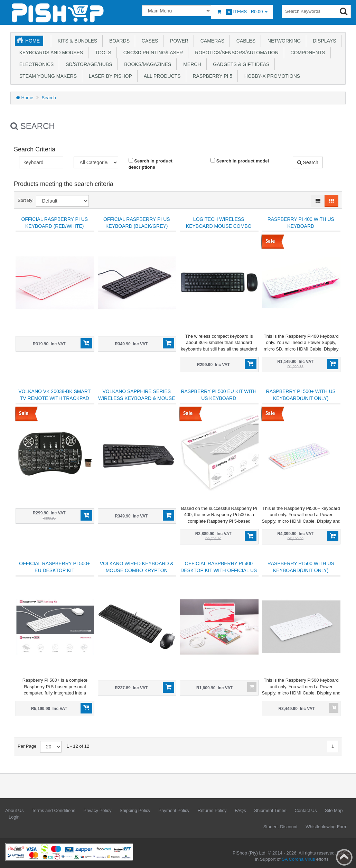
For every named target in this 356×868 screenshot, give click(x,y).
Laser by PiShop (109, 76)
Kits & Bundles (76, 41)
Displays (323, 41)
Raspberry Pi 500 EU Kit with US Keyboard (219, 395)
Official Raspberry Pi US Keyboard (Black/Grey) (137, 223)
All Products (161, 76)
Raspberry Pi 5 (211, 76)
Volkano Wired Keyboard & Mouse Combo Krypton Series (137, 570)
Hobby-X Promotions (271, 76)
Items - (242, 12)
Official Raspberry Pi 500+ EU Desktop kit (54, 567)
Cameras (211, 41)
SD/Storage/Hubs (87, 64)
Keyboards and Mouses (50, 53)
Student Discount (280, 827)
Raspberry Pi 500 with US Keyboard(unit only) (301, 567)
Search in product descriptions (151, 164)
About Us (14, 810)
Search (49, 98)
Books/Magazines (146, 64)
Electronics (35, 64)
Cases (148, 41)
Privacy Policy (97, 810)
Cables (245, 41)
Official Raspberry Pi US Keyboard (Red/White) (54, 223)
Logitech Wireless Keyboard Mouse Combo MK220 (219, 226)
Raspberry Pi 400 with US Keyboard (301, 223)
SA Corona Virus (298, 859)
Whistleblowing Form (326, 827)
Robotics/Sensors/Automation (235, 53)
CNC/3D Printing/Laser (152, 53)
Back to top (344, 857)
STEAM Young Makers (47, 76)
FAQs (240, 810)
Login (14, 817)
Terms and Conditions (54, 810)
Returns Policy (212, 810)
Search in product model (240, 161)
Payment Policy (174, 810)
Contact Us (306, 810)
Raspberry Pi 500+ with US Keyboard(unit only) (301, 395)
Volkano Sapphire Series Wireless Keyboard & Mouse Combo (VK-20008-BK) (137, 398)
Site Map (334, 810)
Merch (191, 64)
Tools (102, 53)
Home (32, 41)
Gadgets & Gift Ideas (240, 64)
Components (307, 53)
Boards (118, 41)
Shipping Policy (135, 810)
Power (178, 41)
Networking (283, 41)
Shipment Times (270, 810)
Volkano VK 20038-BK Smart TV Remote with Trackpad (54, 395)
